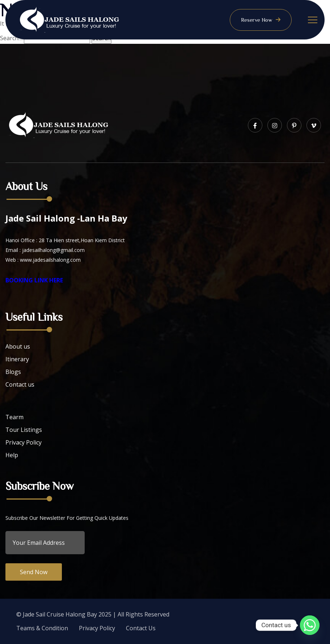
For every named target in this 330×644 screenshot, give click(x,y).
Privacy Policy (24, 442)
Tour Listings (24, 430)
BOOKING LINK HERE (34, 280)
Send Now (34, 572)
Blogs (13, 372)
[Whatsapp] (310, 625)
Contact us (20, 384)
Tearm (14, 417)
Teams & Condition (42, 628)
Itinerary (17, 359)
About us (18, 346)
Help (12, 455)
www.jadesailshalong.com (50, 260)
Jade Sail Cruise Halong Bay (60, 614)
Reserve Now (261, 20)
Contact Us (141, 628)
